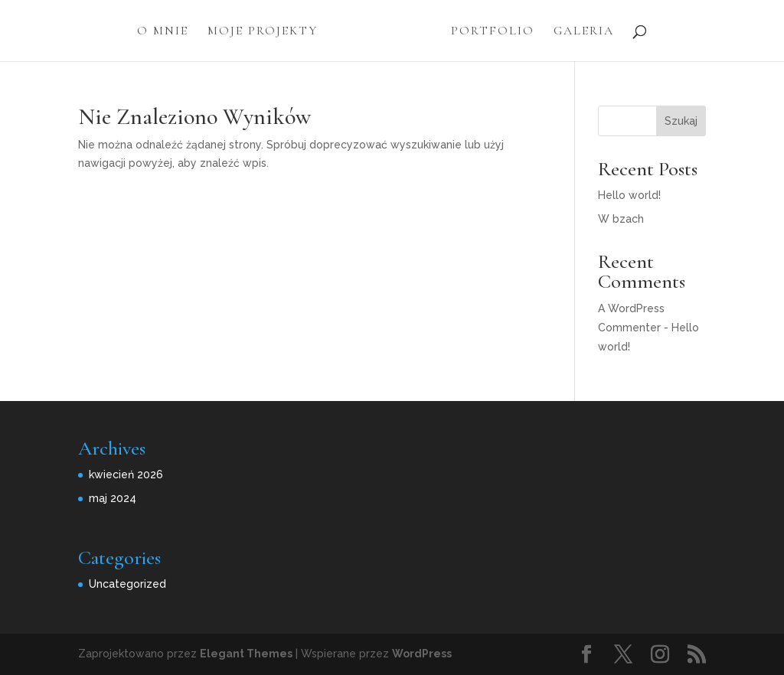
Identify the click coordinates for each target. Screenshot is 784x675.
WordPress (422, 654)
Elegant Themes (246, 654)
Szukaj (681, 121)
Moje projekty (263, 32)
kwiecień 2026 (126, 474)
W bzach (621, 219)
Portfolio (493, 32)
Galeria (584, 32)
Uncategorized (127, 584)
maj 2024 (113, 498)
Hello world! (629, 195)
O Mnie (163, 32)
